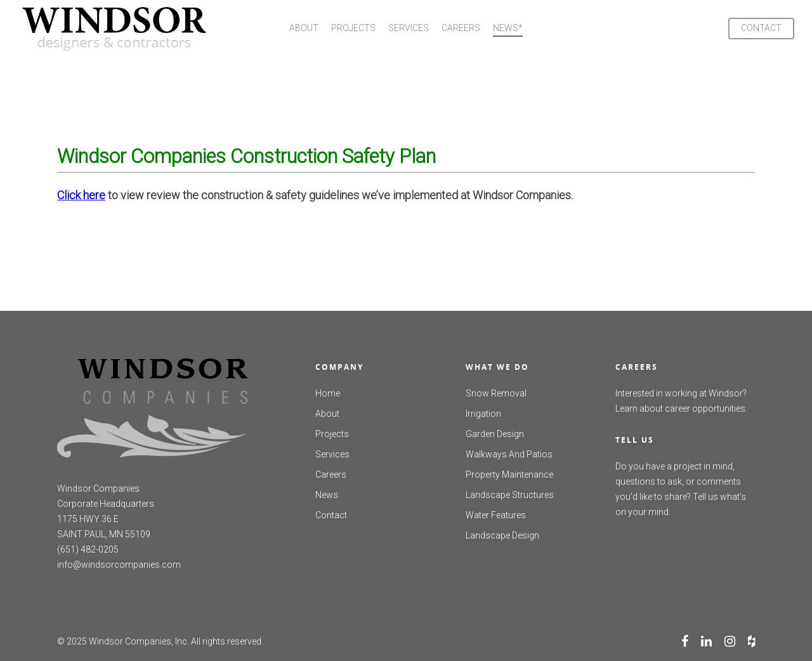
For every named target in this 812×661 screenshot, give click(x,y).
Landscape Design (502, 535)
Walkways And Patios (509, 454)
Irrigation (483, 414)
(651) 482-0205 (88, 549)
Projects (332, 434)
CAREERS (461, 28)
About (327, 414)
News (327, 495)
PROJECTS (353, 28)
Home (328, 393)
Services (332, 454)
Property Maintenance (509, 474)
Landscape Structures (510, 495)
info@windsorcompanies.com (119, 565)
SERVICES (409, 28)
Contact (331, 515)
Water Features (496, 515)
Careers (331, 474)
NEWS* (508, 28)
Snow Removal (496, 393)
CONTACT (761, 28)
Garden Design (495, 434)
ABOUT (304, 28)
